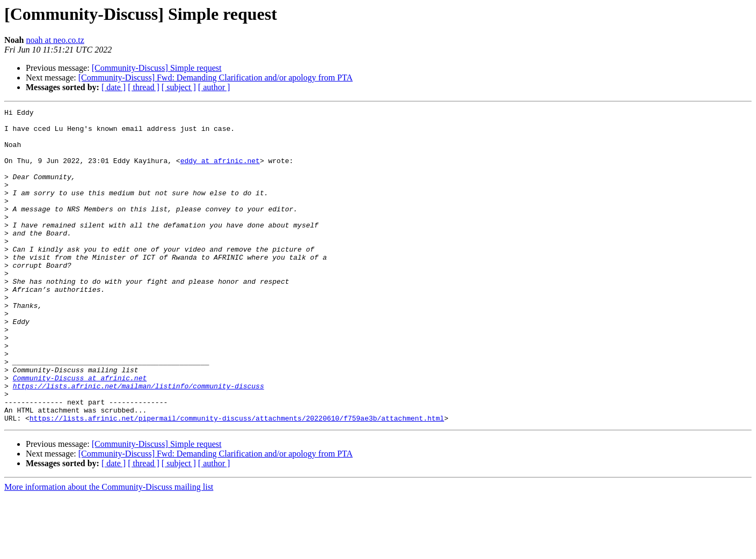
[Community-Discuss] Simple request (157, 68)
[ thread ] (144, 87)
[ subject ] (179, 87)
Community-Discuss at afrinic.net (80, 432)
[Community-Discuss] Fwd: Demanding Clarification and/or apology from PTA (216, 78)
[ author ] (214, 87)
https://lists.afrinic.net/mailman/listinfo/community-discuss (139, 442)
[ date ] (114, 87)
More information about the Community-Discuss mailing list (109, 550)
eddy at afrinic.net (220, 172)
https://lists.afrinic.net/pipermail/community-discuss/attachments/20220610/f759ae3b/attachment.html (237, 481)
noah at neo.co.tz (55, 40)
